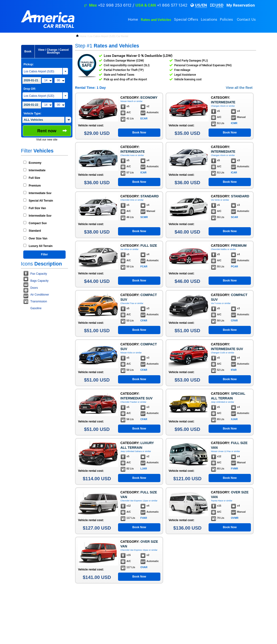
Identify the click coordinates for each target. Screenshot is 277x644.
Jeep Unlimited (218, 402)
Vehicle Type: (32, 113)
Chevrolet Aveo (128, 155)
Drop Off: (30, 89)
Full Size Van (37, 208)
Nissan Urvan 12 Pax (221, 451)
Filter (44, 254)
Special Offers (186, 20)
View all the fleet (239, 88)
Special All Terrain (41, 201)
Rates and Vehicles (156, 20)
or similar (138, 101)
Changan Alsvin (218, 106)
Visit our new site (47, 140)
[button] (68, 120)
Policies (226, 20)
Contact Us (246, 20)
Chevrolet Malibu (219, 249)
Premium (35, 186)
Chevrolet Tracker (129, 402)
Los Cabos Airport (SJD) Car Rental (108, 36)
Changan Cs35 (218, 353)
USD (219, 5)
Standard (35, 231)
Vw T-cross (216, 303)
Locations (209, 20)
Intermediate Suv (40, 193)
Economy (35, 163)
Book (28, 51)
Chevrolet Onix (127, 200)
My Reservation (241, 5)
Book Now (139, 133)
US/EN (201, 5)
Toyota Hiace (217, 501)
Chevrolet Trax (127, 303)
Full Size (34, 178)
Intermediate (37, 170)
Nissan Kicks (127, 353)
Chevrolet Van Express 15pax (134, 550)
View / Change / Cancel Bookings (53, 51)
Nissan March (127, 101)
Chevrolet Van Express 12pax (134, 501)
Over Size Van (38, 238)
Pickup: (29, 64)
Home (133, 20)
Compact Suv (38, 223)
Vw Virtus (125, 249)
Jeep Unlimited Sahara (131, 451)
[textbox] (43, 120)
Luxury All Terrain (41, 246)
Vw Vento (215, 200)
